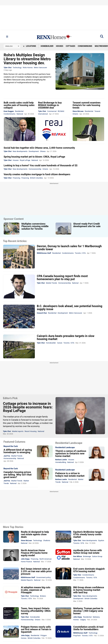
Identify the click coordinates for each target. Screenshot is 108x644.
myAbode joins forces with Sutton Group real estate (88, 552)
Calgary (83, 620)
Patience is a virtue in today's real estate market (70, 475)
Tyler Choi (8, 68)
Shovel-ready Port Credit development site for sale (87, 225)
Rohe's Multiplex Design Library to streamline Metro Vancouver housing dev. (27, 59)
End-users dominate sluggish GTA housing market (89, 570)
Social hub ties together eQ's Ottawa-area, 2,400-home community (39, 148)
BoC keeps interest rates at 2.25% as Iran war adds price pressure (36, 571)
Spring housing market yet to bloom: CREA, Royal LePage (34, 157)
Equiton (101, 540)
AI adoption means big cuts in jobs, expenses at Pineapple (36, 590)
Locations (30, 46)
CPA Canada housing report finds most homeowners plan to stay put (62, 278)
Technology (17, 68)
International (43, 114)
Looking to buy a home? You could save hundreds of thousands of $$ (41, 165)
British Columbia (36, 178)
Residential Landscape (65, 448)
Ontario (75, 114)
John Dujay (25, 559)
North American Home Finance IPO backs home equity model (34, 553)
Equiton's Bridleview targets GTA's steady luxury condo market (88, 534)
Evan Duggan (9, 111)
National (20, 114)
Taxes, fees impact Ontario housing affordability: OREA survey (36, 611)
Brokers (43, 596)
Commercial (52, 111)
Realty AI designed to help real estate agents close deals (35, 534)
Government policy (43, 577)
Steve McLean (78, 111)
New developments (20, 151)
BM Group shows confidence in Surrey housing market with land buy (89, 590)
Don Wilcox (78, 556)
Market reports (18, 431)
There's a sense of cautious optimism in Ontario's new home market (71, 453)
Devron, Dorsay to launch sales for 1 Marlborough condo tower (69, 248)
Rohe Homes (28, 68)
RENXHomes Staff (44, 253)
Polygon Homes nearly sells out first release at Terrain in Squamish (36, 629)
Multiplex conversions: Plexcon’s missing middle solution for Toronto (35, 226)
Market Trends (51, 283)
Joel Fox (7, 456)
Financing (16, 178)
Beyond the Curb (11, 446)
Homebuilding (61, 462)
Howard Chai (42, 313)
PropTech (77, 636)
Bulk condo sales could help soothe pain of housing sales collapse (19, 105)
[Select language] (12, 46)
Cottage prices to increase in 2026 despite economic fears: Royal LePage (28, 407)
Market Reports (27, 580)
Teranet (97, 111)
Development (34, 151)
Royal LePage (25, 160)
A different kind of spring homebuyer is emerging (18, 451)
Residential (19, 111)
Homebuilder (47, 46)
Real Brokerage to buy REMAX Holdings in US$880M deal (50, 105)
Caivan (60, 343)
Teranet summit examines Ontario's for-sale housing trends (86, 105)
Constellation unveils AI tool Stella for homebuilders (88, 628)
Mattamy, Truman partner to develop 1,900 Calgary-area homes (88, 611)
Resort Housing (30, 431)
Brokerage (87, 556)
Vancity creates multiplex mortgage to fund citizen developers (37, 174)
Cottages (70, 46)
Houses (60, 46)
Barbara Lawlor (61, 460)
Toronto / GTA (80, 253)
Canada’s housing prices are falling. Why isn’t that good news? (18, 475)
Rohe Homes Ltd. (11, 74)
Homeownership (35, 169)
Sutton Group (97, 556)
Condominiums (85, 46)
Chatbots (47, 540)
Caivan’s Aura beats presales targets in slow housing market (66, 337)
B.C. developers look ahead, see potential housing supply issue (70, 308)
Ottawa (43, 151)
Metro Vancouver (40, 68)
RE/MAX (61, 111)
